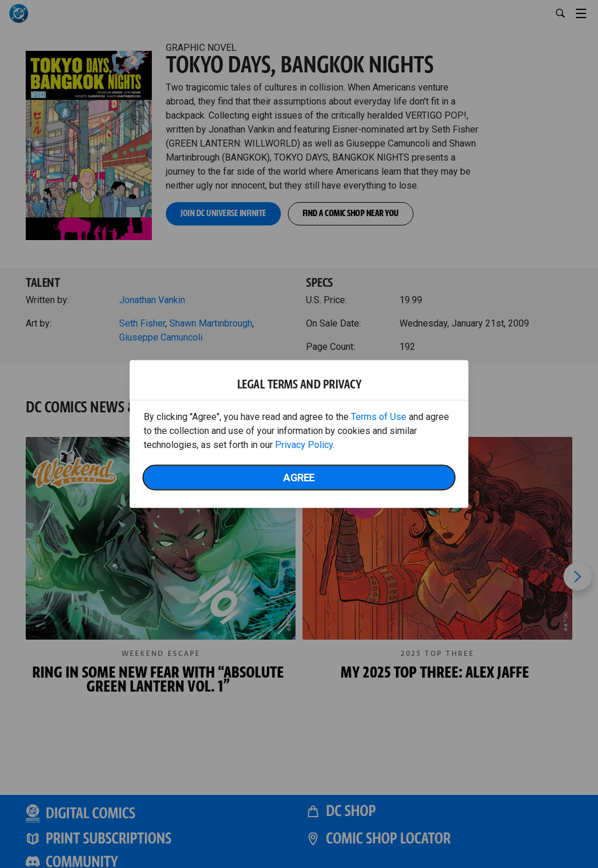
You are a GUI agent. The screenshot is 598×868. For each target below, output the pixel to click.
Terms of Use (379, 417)
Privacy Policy (304, 445)
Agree (299, 478)
